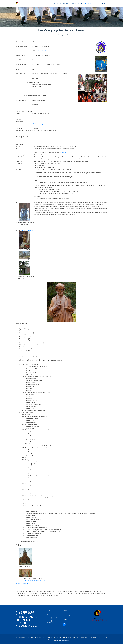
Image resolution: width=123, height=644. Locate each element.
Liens (98, 3)
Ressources (89, 3)
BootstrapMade (65, 641)
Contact (104, 3)
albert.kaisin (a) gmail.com (40, 124)
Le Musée (73, 3)
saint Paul (64, 153)
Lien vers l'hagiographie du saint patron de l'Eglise (34, 580)
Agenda (81, 3)
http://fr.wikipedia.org (27, 230)
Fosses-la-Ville (42, 51)
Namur (50, 51)
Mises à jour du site (52, 618)
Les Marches (64, 3)
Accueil (56, 3)
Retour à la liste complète (23, 584)
